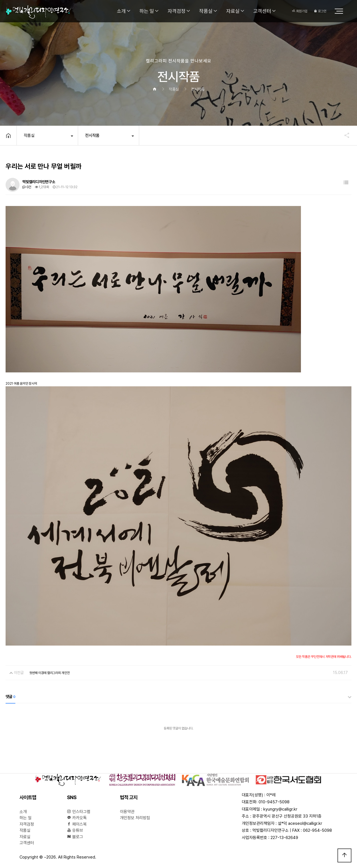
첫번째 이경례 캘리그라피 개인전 (50, 673)
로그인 (320, 11)
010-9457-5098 (274, 802)
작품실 (206, 11)
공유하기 (344, 135)
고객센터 (262, 11)
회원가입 (300, 11)
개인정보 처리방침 (135, 818)
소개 (121, 11)
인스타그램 (79, 812)
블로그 (75, 837)
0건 (27, 187)
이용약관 (127, 812)
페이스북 (77, 824)
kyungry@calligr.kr (280, 809)
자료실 (233, 11)
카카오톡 (77, 818)
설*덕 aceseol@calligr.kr (300, 823)
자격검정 (177, 11)
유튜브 (75, 830)
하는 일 (147, 11)
